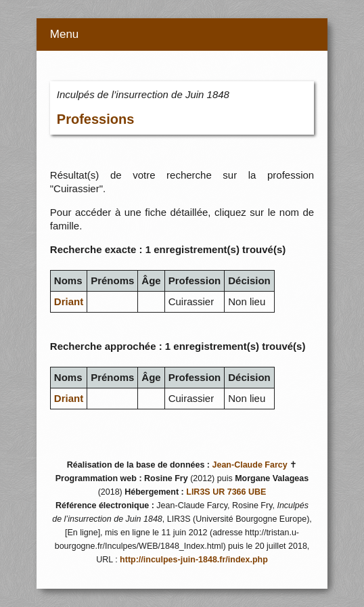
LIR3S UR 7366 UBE (226, 492)
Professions (95, 119)
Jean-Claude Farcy (250, 465)
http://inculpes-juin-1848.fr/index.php (194, 560)
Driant (69, 301)
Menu (65, 34)
